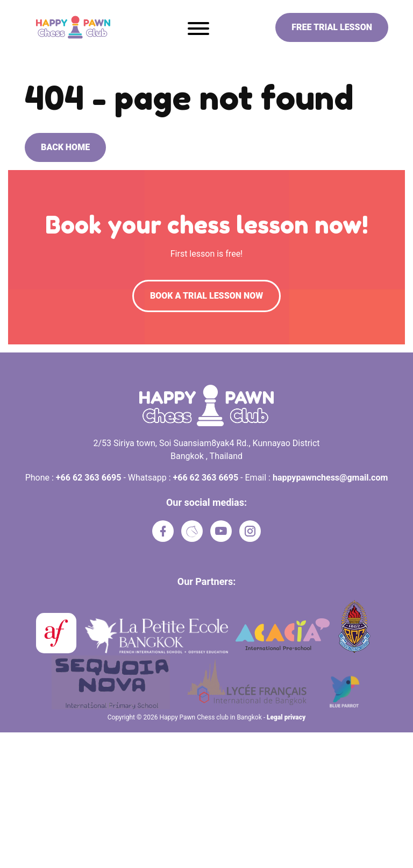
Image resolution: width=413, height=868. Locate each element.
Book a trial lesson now (206, 296)
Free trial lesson (332, 27)
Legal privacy (286, 717)
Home (35, 58)
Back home (65, 147)
